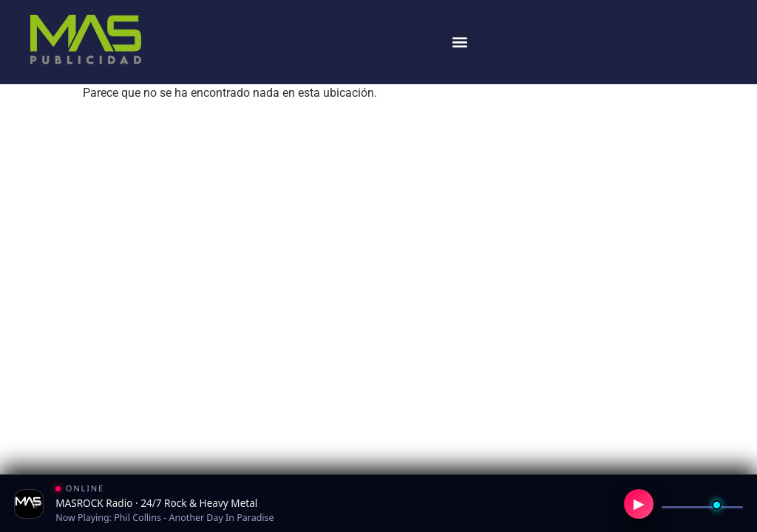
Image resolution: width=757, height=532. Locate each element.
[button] (460, 42)
